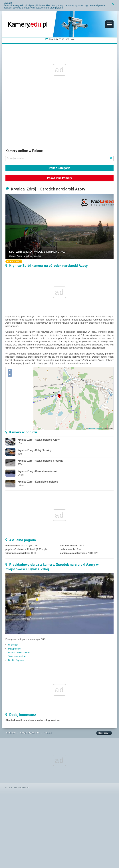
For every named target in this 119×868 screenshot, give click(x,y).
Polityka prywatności (30, 733)
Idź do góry (103, 733)
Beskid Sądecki (16, 660)
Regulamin (11, 733)
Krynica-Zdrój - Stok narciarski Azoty (39, 440)
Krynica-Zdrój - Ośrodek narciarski (37, 471)
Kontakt (48, 733)
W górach (13, 645)
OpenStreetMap (95, 429)
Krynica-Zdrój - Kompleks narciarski (38, 482)
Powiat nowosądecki (19, 652)
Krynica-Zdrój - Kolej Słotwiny (35, 450)
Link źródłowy (14, 261)
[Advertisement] (59, 120)
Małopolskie (14, 649)
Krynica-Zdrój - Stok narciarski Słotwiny (40, 461)
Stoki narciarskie (17, 656)
